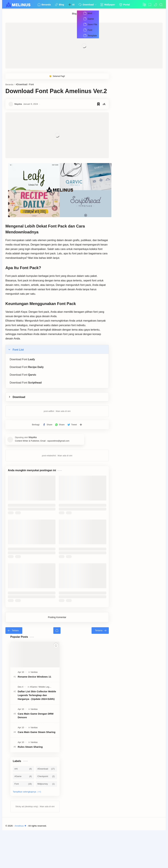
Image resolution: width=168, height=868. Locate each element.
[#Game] (34, 725)
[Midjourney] (46, 822)
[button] (155, 5)
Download (19, 393)
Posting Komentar (84, 655)
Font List (18, 345)
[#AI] (23, 807)
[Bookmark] (150, 5)
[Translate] (144, 5)
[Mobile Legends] (46, 725)
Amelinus (21, 863)
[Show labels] (28, 829)
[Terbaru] (14, 668)
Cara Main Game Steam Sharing (37, 770)
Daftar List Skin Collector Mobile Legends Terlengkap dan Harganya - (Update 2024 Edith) (37, 733)
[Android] (85, 14)
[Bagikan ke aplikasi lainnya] (108, 420)
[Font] (23, 822)
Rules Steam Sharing (30, 785)
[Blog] (74, 14)
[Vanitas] (34, 710)
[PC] (94, 14)
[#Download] (46, 807)
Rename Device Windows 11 (34, 714)
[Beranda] (84, 668)
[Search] (161, 5)
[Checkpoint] (46, 814)
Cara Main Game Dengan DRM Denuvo (36, 753)
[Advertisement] (84, 46)
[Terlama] (154, 668)
